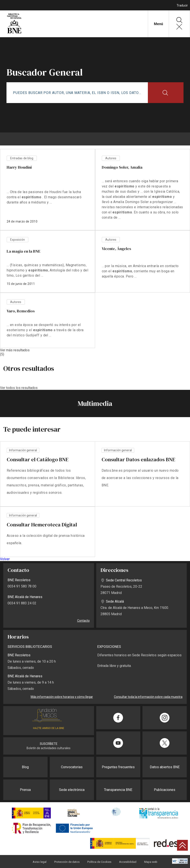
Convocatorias (72, 767)
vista (48, 474)
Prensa (25, 790)
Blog (25, 767)
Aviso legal (40, 862)
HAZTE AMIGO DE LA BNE (49, 728)
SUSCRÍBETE (49, 744)
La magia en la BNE (24, 251)
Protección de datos (67, 862)
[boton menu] (95, 139)
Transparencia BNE (118, 790)
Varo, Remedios (21, 311)
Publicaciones (165, 790)
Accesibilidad (128, 862)
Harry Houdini (19, 167)
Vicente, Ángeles (116, 249)
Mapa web (151, 862)
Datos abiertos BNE (165, 767)
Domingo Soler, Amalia (122, 167)
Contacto (83, 621)
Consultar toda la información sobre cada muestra (148, 697)
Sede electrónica (72, 790)
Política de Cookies (99, 862)
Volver (5, 559)
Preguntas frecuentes (118, 767)
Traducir (182, 5)
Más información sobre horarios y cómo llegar (62, 697)
